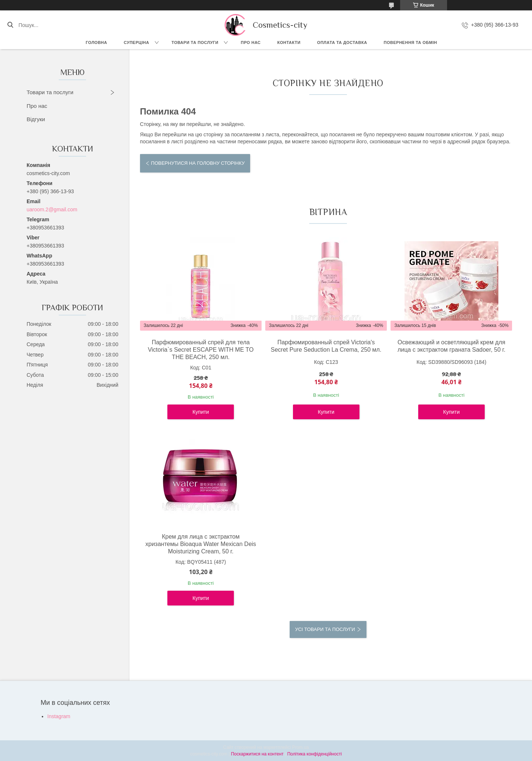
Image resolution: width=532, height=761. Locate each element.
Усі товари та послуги (325, 629)
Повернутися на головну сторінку (198, 163)
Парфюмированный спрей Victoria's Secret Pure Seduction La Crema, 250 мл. (326, 346)
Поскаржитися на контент (257, 754)
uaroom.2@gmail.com (52, 209)
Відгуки (36, 119)
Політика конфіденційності (314, 754)
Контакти (289, 42)
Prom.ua (301, 747)
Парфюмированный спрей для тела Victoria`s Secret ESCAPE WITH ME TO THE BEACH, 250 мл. (201, 350)
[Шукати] (10, 25)
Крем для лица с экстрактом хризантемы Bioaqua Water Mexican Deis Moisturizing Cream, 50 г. (201, 544)
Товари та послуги (195, 42)
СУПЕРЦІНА (137, 42)
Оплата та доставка (342, 42)
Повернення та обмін (410, 42)
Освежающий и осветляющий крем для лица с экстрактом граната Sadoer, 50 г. (451, 346)
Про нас (251, 42)
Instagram (59, 716)
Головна (96, 42)
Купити (201, 412)
